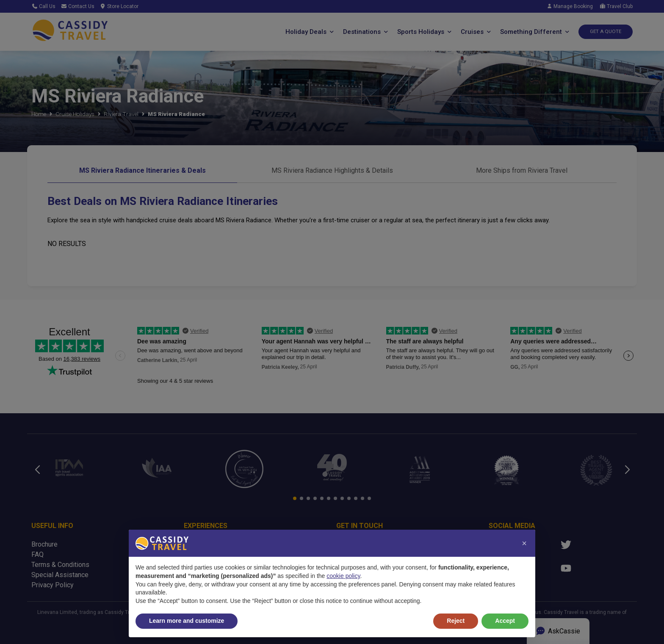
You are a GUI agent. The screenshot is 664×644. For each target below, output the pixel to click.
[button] (524, 543)
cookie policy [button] (343, 576)
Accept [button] (505, 621)
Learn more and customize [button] (187, 621)
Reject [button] (456, 621)
